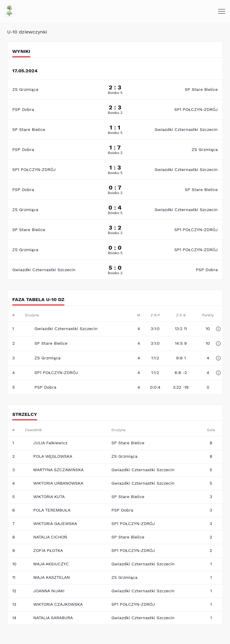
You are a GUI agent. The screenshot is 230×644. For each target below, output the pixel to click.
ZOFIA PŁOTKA (48, 550)
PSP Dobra (23, 109)
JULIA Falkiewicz (50, 443)
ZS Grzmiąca (25, 89)
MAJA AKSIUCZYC (51, 564)
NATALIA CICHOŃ (50, 537)
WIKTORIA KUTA (49, 497)
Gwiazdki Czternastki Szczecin (186, 129)
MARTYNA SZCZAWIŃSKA (58, 470)
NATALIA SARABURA (53, 618)
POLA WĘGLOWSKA (53, 456)
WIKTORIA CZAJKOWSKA (58, 604)
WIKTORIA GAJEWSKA (55, 524)
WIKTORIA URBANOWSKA (58, 483)
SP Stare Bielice (201, 89)
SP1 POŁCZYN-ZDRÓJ (196, 109)
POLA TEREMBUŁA (52, 510)
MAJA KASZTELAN (52, 577)
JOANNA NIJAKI (49, 591)
